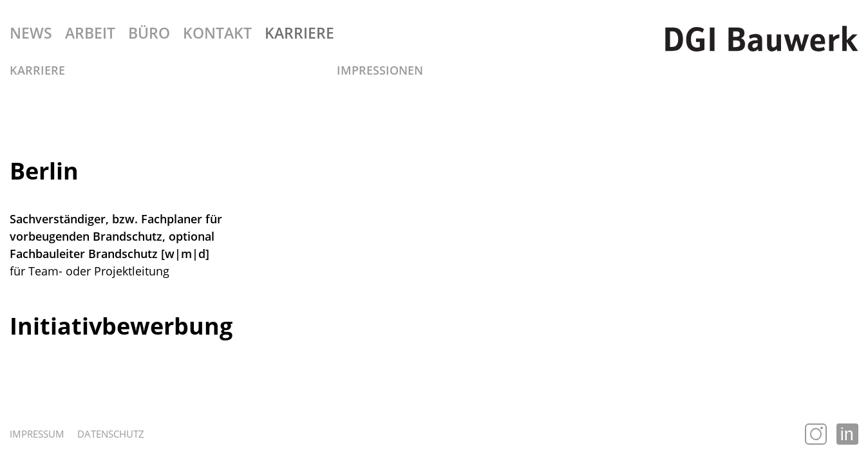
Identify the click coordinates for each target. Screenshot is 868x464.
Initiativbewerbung (121, 326)
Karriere (37, 70)
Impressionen (380, 70)
